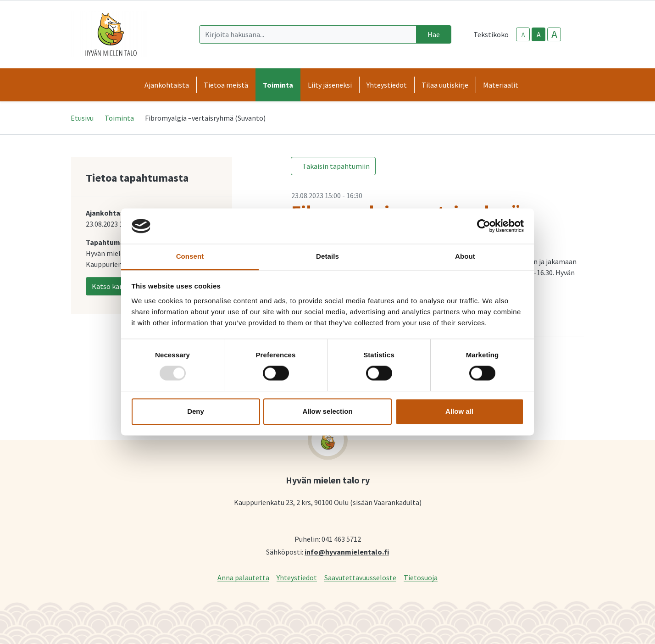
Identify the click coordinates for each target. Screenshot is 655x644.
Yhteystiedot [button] (387, 85)
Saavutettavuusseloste (360, 577)
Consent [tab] (190, 256)
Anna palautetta (243, 577)
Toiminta (119, 118)
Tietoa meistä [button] (226, 85)
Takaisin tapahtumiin (336, 166)
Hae (434, 34)
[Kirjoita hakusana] (308, 34)
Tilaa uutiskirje (445, 85)
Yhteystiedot (297, 577)
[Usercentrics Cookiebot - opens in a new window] (484, 226)
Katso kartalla (114, 286)
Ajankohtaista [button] (167, 85)
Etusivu (82, 118)
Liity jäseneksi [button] (330, 85)
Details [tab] (327, 256)
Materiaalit (501, 85)
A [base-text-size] (539, 34)
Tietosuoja (421, 577)
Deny (196, 411)
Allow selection (327, 411)
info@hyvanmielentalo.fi (347, 552)
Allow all (459, 411)
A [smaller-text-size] (523, 35)
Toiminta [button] (278, 85)
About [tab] (465, 256)
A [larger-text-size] (554, 34)
